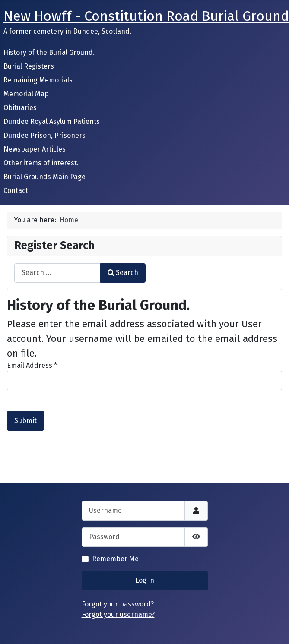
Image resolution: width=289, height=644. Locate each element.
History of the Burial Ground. (49, 52)
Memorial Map (26, 94)
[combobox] (57, 273)
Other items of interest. (41, 163)
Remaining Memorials (38, 80)
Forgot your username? (118, 614)
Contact (16, 191)
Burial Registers (29, 66)
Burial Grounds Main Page (44, 177)
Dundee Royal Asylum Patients (52, 122)
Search (123, 273)
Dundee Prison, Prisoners (44, 135)
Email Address (32, 365)
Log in (145, 580)
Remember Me (115, 559)
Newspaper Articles (35, 149)
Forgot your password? (118, 604)
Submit (25, 421)
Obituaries (20, 108)
